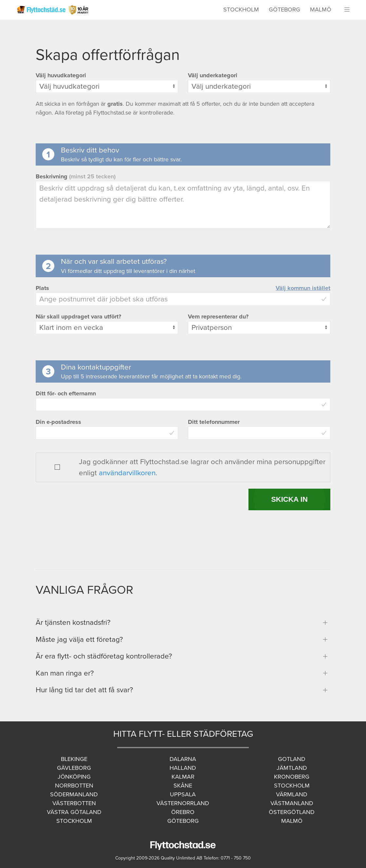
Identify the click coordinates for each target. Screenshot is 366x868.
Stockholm (241, 9)
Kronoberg (292, 777)
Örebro (183, 812)
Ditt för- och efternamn (66, 393)
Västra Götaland (74, 812)
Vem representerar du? (218, 316)
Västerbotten (74, 803)
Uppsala (183, 794)
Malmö (321, 9)
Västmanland (292, 803)
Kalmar (183, 777)
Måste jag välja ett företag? (79, 639)
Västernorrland (183, 803)
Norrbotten (74, 786)
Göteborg (284, 9)
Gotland (292, 759)
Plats (42, 288)
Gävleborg (74, 768)
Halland (183, 768)
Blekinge (74, 759)
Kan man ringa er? (65, 673)
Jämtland (292, 768)
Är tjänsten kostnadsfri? (73, 622)
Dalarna (183, 759)
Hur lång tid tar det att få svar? (84, 690)
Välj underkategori (213, 75)
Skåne (183, 786)
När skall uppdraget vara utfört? (78, 316)
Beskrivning (76, 176)
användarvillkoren (127, 473)
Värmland (292, 794)
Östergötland (292, 812)
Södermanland (74, 794)
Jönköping (74, 777)
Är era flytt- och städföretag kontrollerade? (104, 656)
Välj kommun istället (303, 288)
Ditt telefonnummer (214, 422)
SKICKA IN (289, 499)
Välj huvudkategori (61, 75)
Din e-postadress (58, 422)
